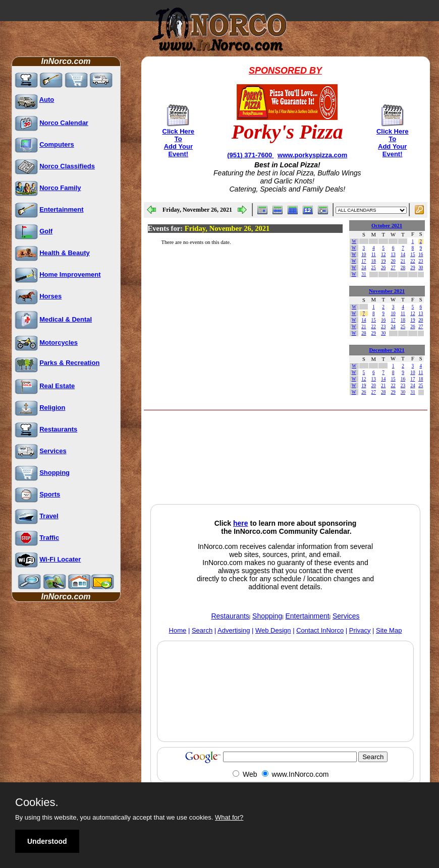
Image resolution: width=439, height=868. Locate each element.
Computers (57, 144)
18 (374, 261)
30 (421, 268)
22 (413, 261)
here (241, 523)
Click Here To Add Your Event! (179, 143)
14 (403, 255)
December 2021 (387, 350)
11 (374, 255)
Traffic (49, 538)
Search (202, 630)
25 (374, 268)
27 (393, 268)
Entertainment (61, 209)
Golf (46, 231)
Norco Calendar (64, 123)
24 (364, 268)
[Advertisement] (225, 477)
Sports (50, 494)
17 (364, 261)
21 (403, 261)
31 (364, 274)
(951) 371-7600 (251, 155)
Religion (52, 408)
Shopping (54, 473)
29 (413, 268)
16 (421, 255)
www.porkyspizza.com (312, 155)
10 (364, 255)
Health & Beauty (65, 253)
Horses (50, 296)
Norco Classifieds (67, 166)
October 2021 (387, 226)
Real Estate (57, 386)
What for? (229, 817)
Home (178, 630)
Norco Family (60, 188)
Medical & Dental (66, 319)
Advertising (234, 630)
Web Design (273, 630)
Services (53, 451)
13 (393, 255)
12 (383, 255)
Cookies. (37, 802)
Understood (47, 841)
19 (383, 261)
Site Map (389, 630)
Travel (49, 516)
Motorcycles (59, 343)
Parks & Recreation (69, 363)
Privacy (360, 630)
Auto (47, 100)
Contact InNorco (320, 630)
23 (421, 261)
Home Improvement (70, 274)
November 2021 (387, 291)
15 (413, 255)
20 (393, 261)
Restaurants (58, 429)
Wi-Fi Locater (60, 559)
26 (383, 268)
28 (403, 268)
